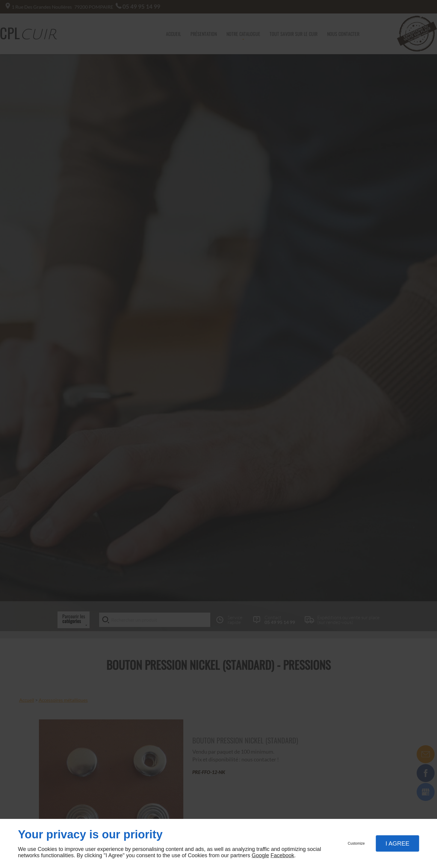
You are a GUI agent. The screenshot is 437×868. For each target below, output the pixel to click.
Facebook (282, 855)
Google (260, 855)
